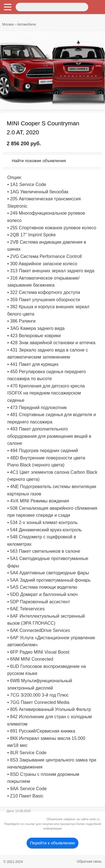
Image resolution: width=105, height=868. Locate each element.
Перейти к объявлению (53, 843)
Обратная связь (89, 862)
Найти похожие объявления (39, 161)
